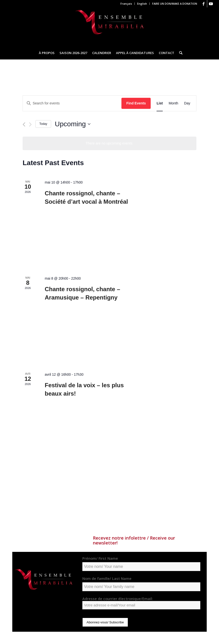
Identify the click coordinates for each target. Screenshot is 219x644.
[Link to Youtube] (211, 4)
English (142, 4)
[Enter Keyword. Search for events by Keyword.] (72, 103)
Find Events (136, 103)
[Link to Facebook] (203, 4)
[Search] (180, 53)
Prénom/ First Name (100, 558)
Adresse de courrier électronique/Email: (141, 603)
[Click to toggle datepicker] (73, 124)
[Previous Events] (24, 124)
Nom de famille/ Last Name (107, 578)
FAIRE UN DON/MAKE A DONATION (175, 4)
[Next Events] (30, 124)
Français (126, 4)
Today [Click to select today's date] (43, 124)
